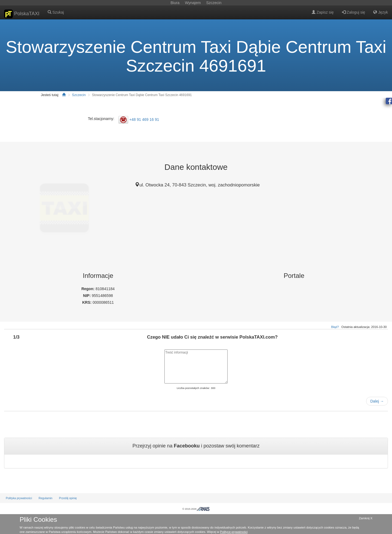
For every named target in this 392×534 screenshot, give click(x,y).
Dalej (377, 401)
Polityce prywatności (234, 532)
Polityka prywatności (19, 498)
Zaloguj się (354, 12)
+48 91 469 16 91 (144, 119)
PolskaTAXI (22, 14)
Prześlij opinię (68, 498)
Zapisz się (323, 12)
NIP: (87, 296)
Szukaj (56, 12)
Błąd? (335, 327)
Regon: (88, 289)
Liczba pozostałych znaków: (193, 388)
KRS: (87, 302)
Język (381, 12)
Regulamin (46, 498)
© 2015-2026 (196, 509)
